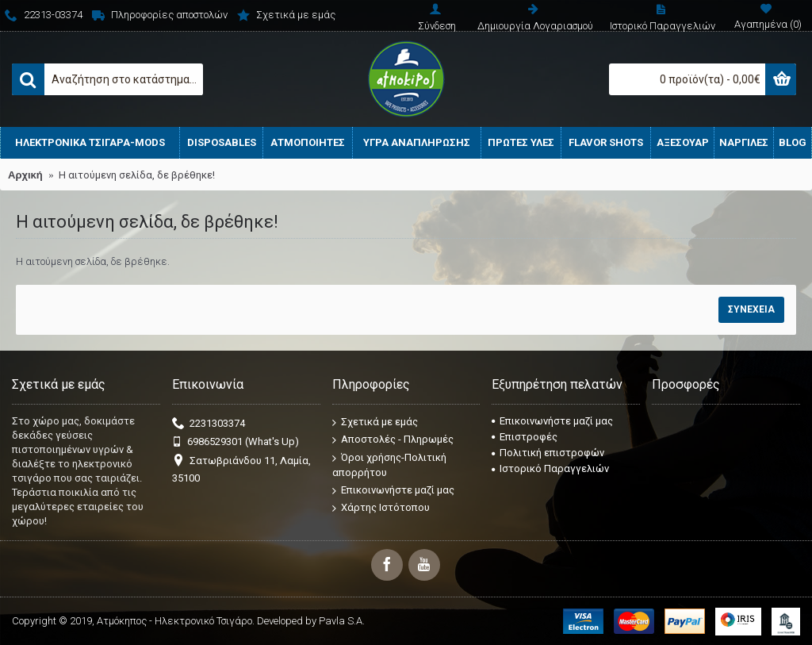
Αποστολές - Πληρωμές (393, 440)
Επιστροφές (525, 437)
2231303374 (209, 424)
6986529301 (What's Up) (236, 442)
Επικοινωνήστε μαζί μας (393, 490)
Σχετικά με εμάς (375, 422)
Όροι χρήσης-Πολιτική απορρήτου (389, 465)
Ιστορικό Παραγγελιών (550, 468)
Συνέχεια (751, 309)
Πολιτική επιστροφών (548, 453)
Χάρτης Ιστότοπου (381, 508)
